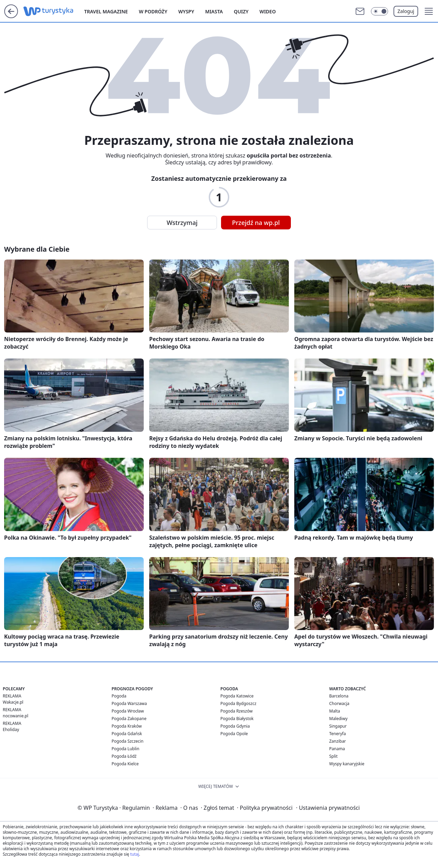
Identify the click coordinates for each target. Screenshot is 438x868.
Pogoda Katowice (237, 696)
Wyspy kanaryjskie (347, 764)
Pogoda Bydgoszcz (238, 703)
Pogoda (119, 696)
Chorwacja (339, 703)
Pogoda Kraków (127, 726)
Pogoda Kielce (125, 764)
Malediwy (338, 719)
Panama (337, 749)
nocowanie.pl (16, 716)
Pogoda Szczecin (127, 741)
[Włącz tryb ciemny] (379, 11)
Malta (335, 711)
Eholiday (11, 729)
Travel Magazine (106, 11)
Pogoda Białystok (237, 719)
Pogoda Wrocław (128, 711)
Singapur (338, 726)
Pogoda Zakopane (129, 719)
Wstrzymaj (182, 223)
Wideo (268, 11)
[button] (429, 11)
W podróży (153, 11)
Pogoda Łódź (124, 756)
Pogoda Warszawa (129, 703)
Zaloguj (406, 11)
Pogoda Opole (234, 734)
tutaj (134, 854)
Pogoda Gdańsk (127, 734)
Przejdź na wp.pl (256, 223)
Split (333, 756)
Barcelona (339, 696)
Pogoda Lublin (125, 749)
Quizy (241, 11)
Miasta (214, 11)
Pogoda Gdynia (235, 726)
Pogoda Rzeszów (236, 711)
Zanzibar (338, 741)
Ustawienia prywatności (328, 808)
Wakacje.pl (13, 702)
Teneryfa (338, 734)
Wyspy (186, 11)
